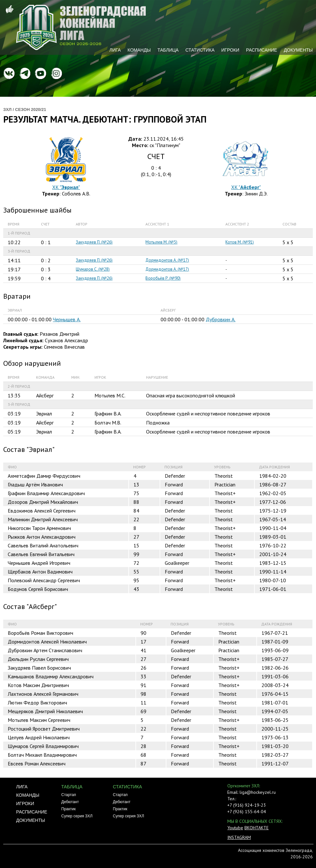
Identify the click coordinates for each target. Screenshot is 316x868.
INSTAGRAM (239, 837)
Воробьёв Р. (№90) (163, 278)
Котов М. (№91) (240, 242)
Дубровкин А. (221, 319)
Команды (139, 50)
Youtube (235, 828)
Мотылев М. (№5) (161, 242)
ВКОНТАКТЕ (257, 828)
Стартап (69, 795)
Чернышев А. (67, 319)
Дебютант (70, 802)
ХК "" (66, 187)
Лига (115, 50)
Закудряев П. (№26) (94, 242)
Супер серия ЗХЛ (77, 816)
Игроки (230, 50)
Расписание (262, 50)
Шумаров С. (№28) (93, 269)
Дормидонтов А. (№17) (167, 260)
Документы (298, 50)
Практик (69, 809)
